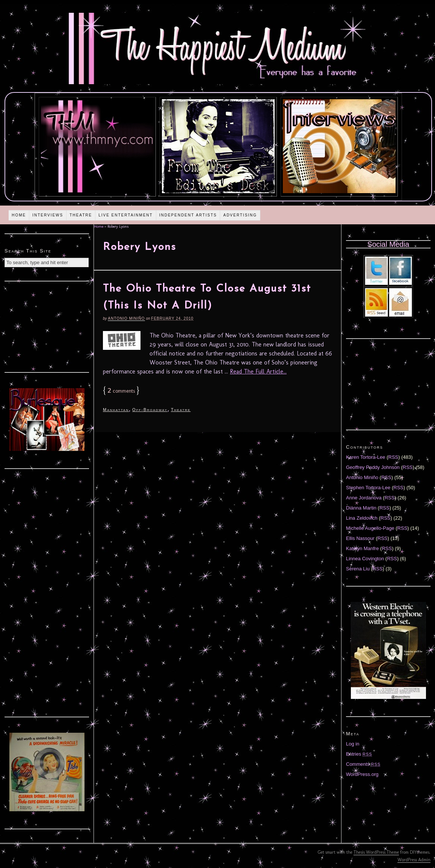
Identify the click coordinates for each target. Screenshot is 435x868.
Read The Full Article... (258, 371)
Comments (363, 764)
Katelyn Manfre (362, 548)
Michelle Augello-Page (370, 528)
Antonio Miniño (126, 318)
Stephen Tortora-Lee (368, 488)
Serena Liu (358, 569)
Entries (359, 754)
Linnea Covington (365, 559)
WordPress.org (362, 774)
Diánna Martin (361, 508)
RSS (393, 457)
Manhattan (116, 410)
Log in (353, 744)
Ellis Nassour (360, 538)
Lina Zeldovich (362, 518)
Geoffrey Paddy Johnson (373, 467)
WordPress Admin (414, 860)
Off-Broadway (150, 410)
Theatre (81, 215)
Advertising (240, 215)
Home (19, 215)
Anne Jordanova (364, 498)
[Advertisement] (47, 326)
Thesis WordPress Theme (376, 852)
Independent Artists (188, 215)
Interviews (48, 215)
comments (121, 391)
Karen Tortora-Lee (366, 457)
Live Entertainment (126, 215)
